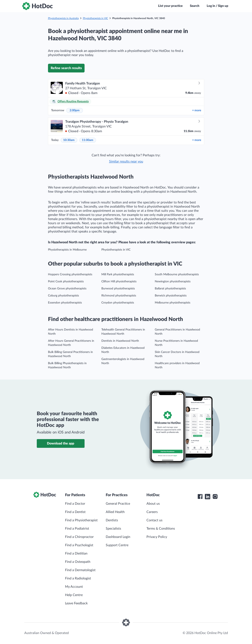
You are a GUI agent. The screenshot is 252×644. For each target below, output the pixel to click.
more (197, 110)
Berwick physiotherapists (171, 296)
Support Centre (117, 545)
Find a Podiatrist (77, 529)
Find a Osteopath (78, 562)
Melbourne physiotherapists (173, 303)
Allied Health (115, 512)
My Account (74, 587)
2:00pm (75, 110)
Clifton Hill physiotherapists (119, 282)
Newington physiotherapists (173, 282)
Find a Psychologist (79, 545)
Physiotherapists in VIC (95, 18)
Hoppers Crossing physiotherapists (70, 274)
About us (153, 504)
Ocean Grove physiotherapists (67, 289)
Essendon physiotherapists (65, 303)
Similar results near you (126, 162)
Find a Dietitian (76, 553)
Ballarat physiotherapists (170, 289)
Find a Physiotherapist (81, 520)
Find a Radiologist (78, 578)
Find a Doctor (75, 504)
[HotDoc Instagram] (215, 497)
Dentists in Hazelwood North (120, 341)
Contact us (154, 520)
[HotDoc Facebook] (200, 497)
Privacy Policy (157, 537)
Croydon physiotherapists (118, 303)
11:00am (88, 140)
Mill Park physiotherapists (118, 274)
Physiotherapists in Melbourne (67, 250)
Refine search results (66, 68)
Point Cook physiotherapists (66, 282)
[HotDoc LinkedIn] (208, 497)
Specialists (113, 529)
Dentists (112, 520)
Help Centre (74, 595)
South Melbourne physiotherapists (177, 274)
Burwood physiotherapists (118, 289)
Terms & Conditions (161, 529)
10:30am (69, 140)
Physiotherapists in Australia (63, 18)
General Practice (118, 504)
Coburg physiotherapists (63, 296)
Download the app (61, 443)
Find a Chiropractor (79, 537)
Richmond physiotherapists (119, 296)
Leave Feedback (76, 603)
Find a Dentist (75, 512)
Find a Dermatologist (80, 570)
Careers (152, 512)
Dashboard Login (118, 537)
